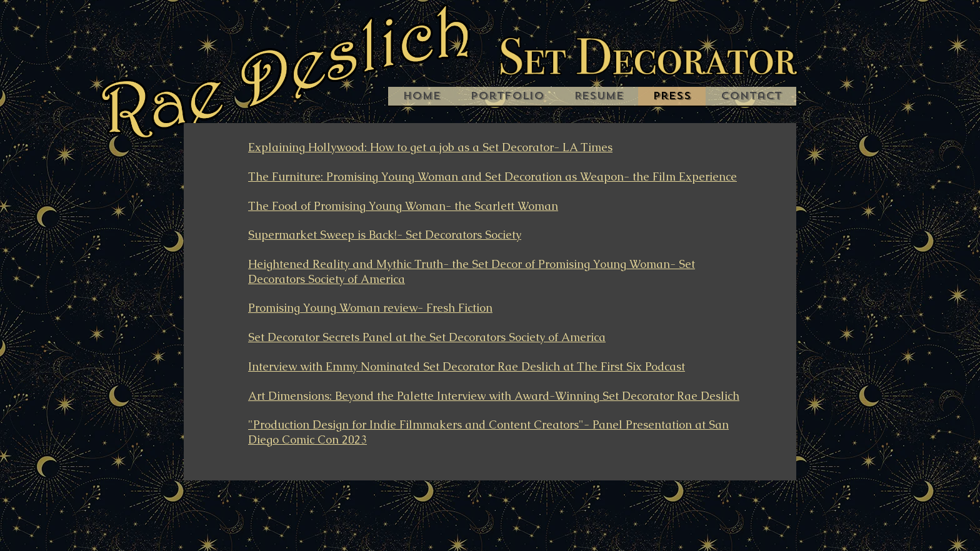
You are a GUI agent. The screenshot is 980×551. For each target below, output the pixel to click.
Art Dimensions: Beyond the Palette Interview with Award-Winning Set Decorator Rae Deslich (494, 396)
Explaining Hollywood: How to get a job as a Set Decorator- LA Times (430, 147)
